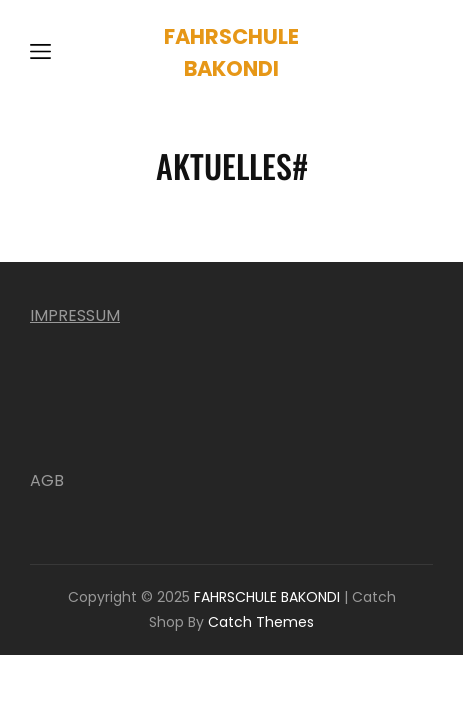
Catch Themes (261, 622)
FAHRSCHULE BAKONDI (267, 597)
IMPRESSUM (75, 315)
